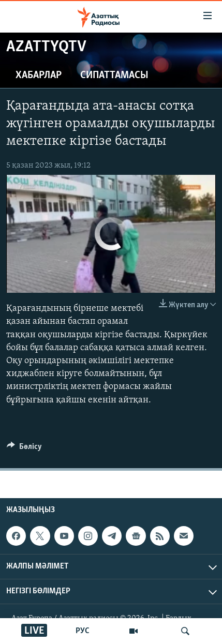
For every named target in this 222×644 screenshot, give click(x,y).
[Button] (24, 449)
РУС (83, 631)
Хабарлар (39, 76)
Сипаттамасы (114, 76)
